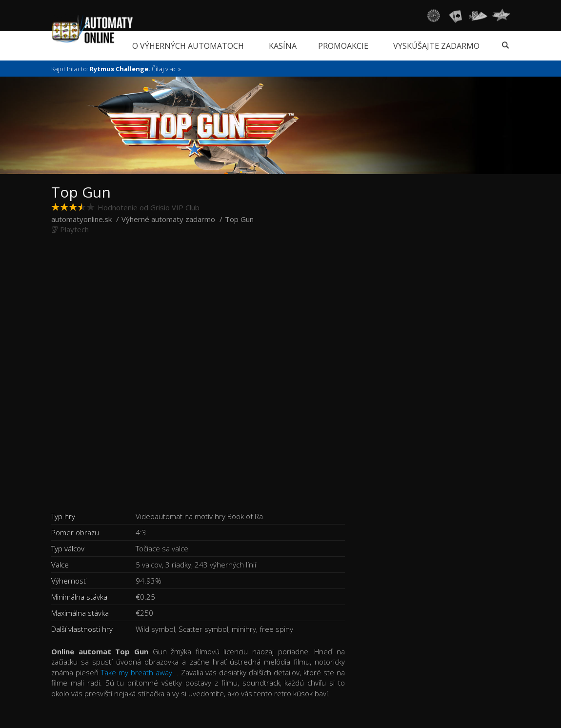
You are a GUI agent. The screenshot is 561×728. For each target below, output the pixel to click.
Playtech (74, 229)
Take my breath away (137, 672)
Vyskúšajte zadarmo (436, 46)
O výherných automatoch (188, 46)
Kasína (283, 46)
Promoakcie (343, 46)
